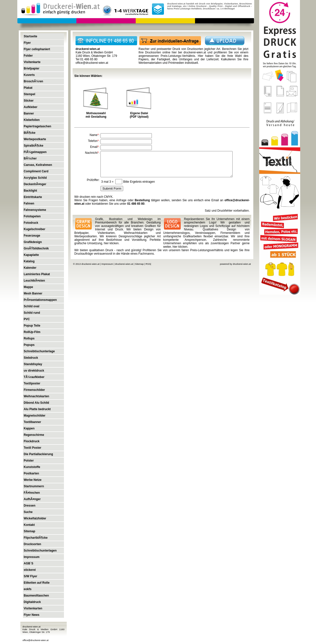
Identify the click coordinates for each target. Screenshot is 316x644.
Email (94, 147)
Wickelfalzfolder (35, 518)
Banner (29, 113)
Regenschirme (34, 435)
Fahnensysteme (35, 210)
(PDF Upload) (139, 117)
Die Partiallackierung (38, 454)
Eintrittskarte (33, 197)
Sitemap (30, 531)
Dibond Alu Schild (36, 403)
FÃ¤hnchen (32, 493)
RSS (148, 264)
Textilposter (32, 383)
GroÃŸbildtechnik (36, 248)
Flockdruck (32, 441)
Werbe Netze (33, 480)
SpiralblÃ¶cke (33, 146)
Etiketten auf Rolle (37, 583)
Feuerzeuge (32, 236)
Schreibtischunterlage (39, 351)
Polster (29, 461)
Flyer (27, 43)
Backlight (30, 191)
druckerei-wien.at (195, 52)
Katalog (29, 261)
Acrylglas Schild (35, 178)
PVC (27, 319)
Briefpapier (31, 68)
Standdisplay (33, 364)
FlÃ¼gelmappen (35, 152)
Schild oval (31, 306)
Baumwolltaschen (36, 596)
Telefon (93, 141)
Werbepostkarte (35, 139)
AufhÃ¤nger (32, 499)
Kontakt (29, 525)
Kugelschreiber (34, 229)
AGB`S (29, 563)
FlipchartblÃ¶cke (36, 538)
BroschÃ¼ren (33, 81)
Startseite (30, 36)
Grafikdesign (33, 242)
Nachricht (91, 153)
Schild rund (32, 313)
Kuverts (29, 75)
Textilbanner (32, 422)
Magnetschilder (35, 416)
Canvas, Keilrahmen (38, 165)
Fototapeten (32, 216)
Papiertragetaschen (37, 126)
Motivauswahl (96, 113)
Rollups (29, 338)
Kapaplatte (31, 255)
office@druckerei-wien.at (36, 640)
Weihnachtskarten (36, 396)
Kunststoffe (32, 467)
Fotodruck (31, 223)
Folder (28, 56)
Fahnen (29, 203)
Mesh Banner (33, 293)
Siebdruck (31, 358)
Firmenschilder (34, 390)
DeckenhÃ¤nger (35, 184)
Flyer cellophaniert (37, 49)
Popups (29, 345)
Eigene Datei (139, 113)
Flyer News (31, 615)
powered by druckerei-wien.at (235, 264)
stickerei (30, 570)
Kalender (30, 268)
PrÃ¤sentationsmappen (40, 300)
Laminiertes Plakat (37, 274)
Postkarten (31, 473)
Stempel (30, 94)
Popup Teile (32, 326)
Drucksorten (32, 544)
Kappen (29, 428)
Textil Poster (32, 448)
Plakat (28, 88)
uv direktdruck (34, 371)
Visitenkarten (33, 608)
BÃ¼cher (30, 158)
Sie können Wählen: (88, 76)
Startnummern (34, 486)
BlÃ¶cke (30, 133)
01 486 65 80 (136, 204)
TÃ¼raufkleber (34, 377)
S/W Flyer (30, 576)
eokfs (28, 589)
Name (94, 135)
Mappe (28, 287)
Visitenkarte (32, 62)
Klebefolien (32, 120)
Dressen (30, 506)
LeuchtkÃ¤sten (34, 281)
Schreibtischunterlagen (40, 551)
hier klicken (111, 243)
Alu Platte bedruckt (37, 409)
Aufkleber (30, 107)
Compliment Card (36, 171)
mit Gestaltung (96, 117)
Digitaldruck (32, 602)
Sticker (29, 101)
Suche (28, 512)
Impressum (32, 557)
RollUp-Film (32, 332)
